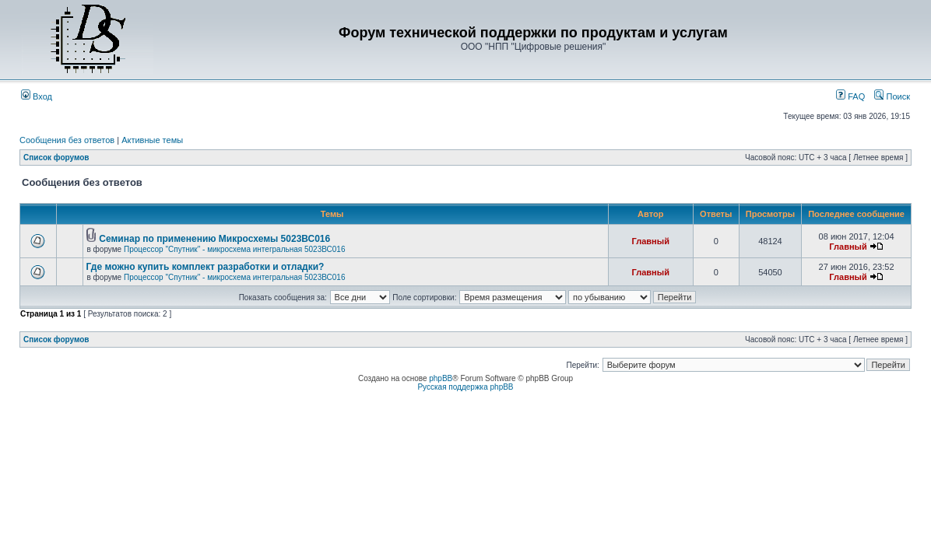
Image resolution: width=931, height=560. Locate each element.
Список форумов (56, 157)
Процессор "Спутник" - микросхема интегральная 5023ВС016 (235, 249)
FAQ (850, 96)
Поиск (892, 96)
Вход (37, 96)
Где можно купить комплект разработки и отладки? (206, 267)
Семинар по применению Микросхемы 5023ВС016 (214, 239)
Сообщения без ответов (67, 140)
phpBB (441, 378)
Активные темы (152, 140)
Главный (651, 241)
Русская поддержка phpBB (465, 387)
